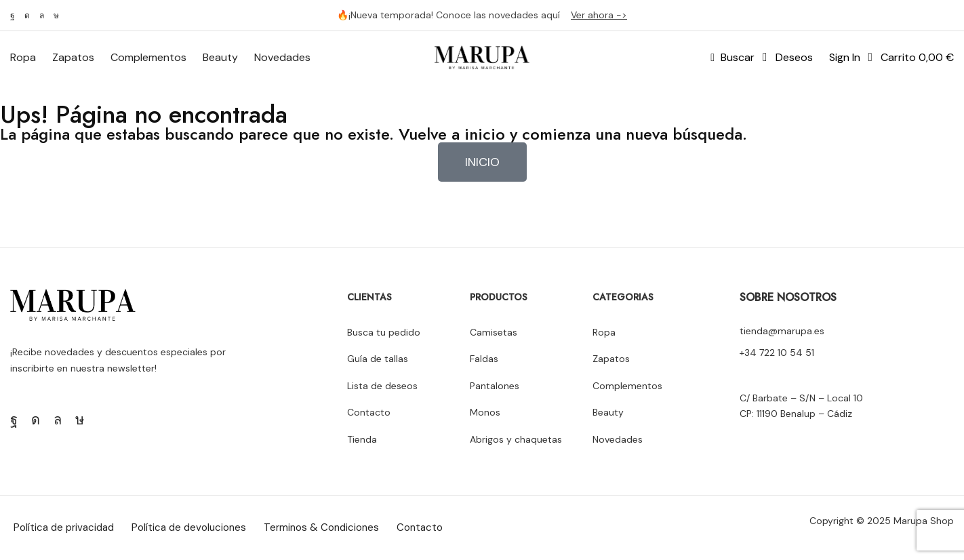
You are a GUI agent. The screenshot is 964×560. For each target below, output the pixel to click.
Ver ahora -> (599, 15)
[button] (732, 58)
